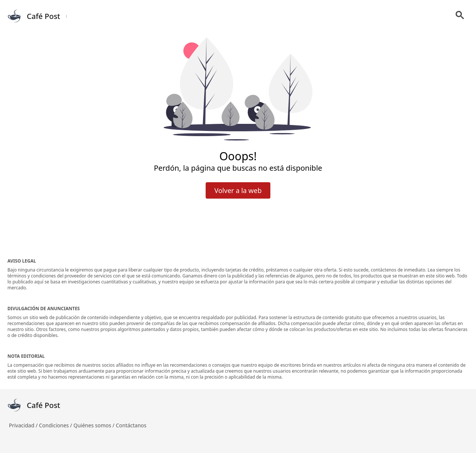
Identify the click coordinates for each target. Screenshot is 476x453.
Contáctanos (131, 425)
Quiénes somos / (94, 425)
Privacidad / (24, 425)
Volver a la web (238, 190)
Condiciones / (56, 425)
